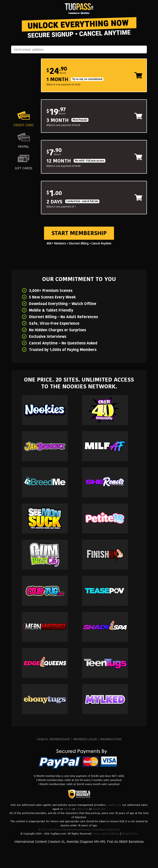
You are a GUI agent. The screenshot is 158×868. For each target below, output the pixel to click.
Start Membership (79, 233)
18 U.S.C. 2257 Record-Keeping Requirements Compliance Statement (79, 830)
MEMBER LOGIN (85, 739)
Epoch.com (99, 809)
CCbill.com (82, 809)
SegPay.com (114, 805)
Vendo (68, 809)
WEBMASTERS (111, 739)
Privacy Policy (130, 834)
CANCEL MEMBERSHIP (53, 739)
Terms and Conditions (106, 834)
